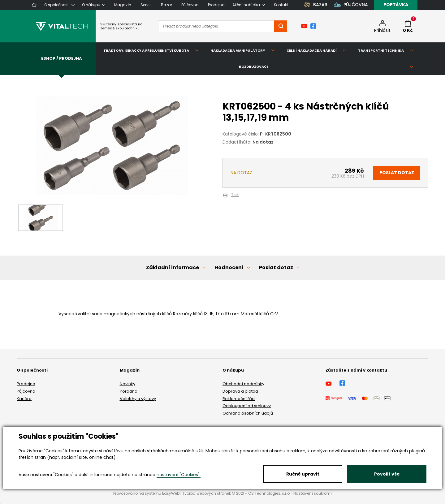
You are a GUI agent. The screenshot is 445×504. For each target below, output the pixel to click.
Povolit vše (387, 474)
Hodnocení (229, 267)
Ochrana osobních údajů (248, 413)
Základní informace (173, 267)
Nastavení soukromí (313, 493)
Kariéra (24, 399)
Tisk (235, 195)
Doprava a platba (240, 391)
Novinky (127, 384)
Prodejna (26, 384)
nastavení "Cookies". (179, 475)
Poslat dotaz (397, 173)
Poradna (129, 391)
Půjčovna (26, 391)
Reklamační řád (239, 399)
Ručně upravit (303, 474)
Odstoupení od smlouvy (247, 406)
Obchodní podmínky (243, 384)
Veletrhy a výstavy (138, 399)
